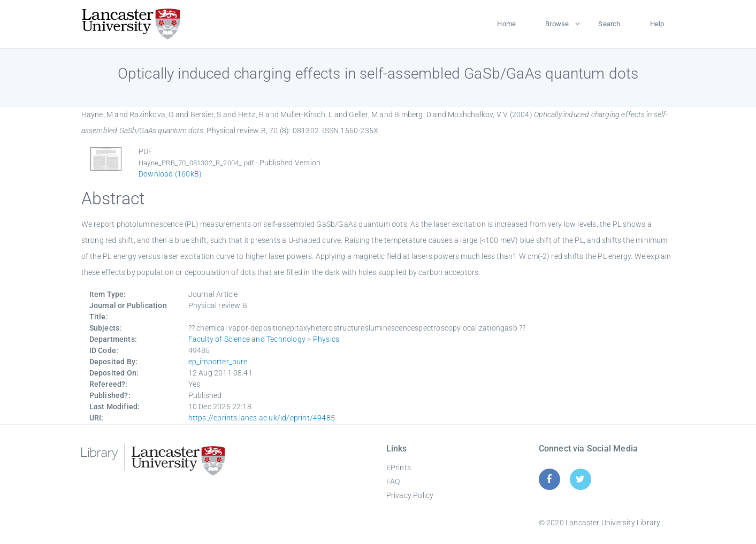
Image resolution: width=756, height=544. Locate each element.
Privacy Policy (410, 495)
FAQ (393, 481)
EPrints (399, 468)
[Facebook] (549, 479)
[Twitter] (580, 479)
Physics (326, 339)
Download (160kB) (170, 174)
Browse (557, 24)
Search (609, 24)
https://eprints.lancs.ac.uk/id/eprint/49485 (262, 418)
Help (657, 24)
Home (506, 24)
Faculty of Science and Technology (247, 339)
